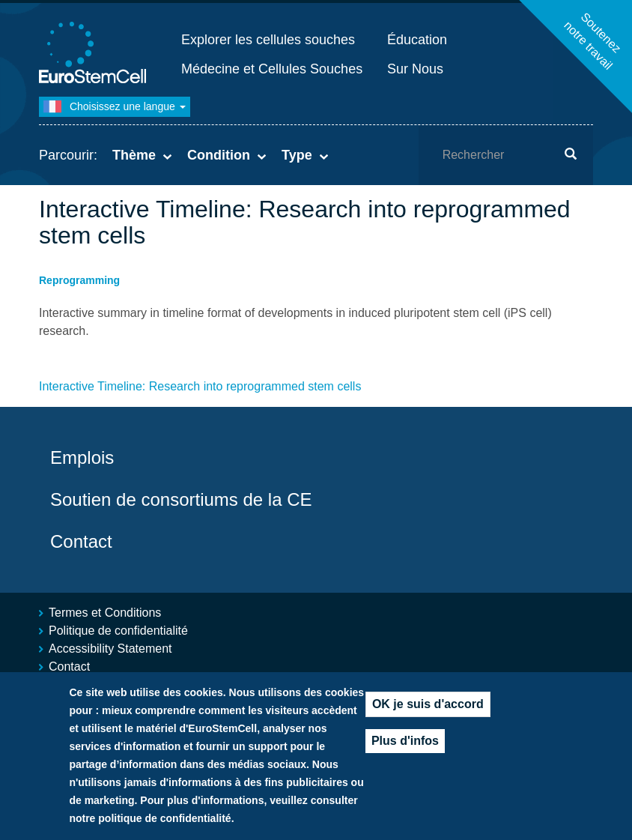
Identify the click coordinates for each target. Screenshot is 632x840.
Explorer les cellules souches (268, 40)
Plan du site (80, 685)
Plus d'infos (405, 756)
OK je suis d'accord (428, 720)
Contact (81, 541)
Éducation (417, 40)
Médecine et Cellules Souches (272, 69)
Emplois (82, 457)
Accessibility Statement (110, 649)
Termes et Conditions (105, 613)
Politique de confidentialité (118, 631)
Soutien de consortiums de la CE (181, 499)
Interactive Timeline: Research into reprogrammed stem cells (200, 386)
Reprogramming (79, 280)
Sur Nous (415, 69)
